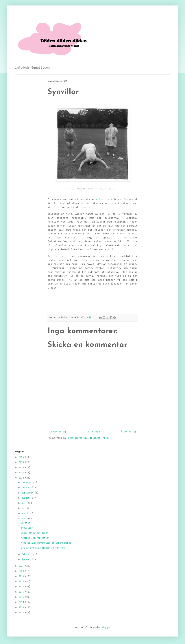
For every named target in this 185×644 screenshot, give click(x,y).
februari (27, 554)
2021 (22, 566)
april (25, 513)
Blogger (106, 627)
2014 (22, 602)
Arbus (100, 199)
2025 (22, 462)
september (28, 493)
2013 (22, 607)
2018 (22, 581)
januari (27, 559)
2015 (22, 597)
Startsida (94, 432)
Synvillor (27, 528)
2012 (22, 612)
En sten (26, 523)
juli (25, 503)
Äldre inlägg (129, 432)
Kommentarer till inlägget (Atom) (89, 438)
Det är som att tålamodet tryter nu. (44, 548)
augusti (27, 498)
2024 (22, 467)
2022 (22, 478)
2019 (22, 576)
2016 (22, 592)
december (27, 482)
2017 (22, 586)
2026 (22, 457)
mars (25, 518)
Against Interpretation (35, 538)
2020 (22, 571)
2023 (22, 473)
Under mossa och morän (35, 533)
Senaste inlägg (58, 432)
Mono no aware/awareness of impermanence (46, 543)
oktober (27, 487)
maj (24, 508)
